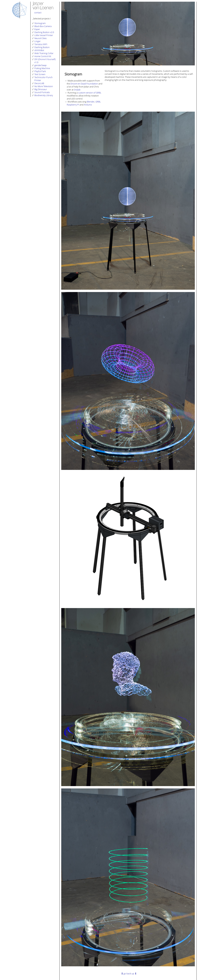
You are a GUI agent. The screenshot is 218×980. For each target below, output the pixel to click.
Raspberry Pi (73, 105)
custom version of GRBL (90, 93)
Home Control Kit (43, 56)
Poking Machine (42, 68)
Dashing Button (42, 47)
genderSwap (40, 65)
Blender (91, 102)
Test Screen (40, 74)
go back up (129, 973)
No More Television (44, 86)
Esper (37, 29)
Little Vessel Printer (44, 35)
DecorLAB (39, 83)
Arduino (88, 105)
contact (38, 13)
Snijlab (77, 90)
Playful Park (40, 71)
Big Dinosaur (41, 89)
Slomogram (40, 23)
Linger (37, 41)
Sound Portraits (42, 92)
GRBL (98, 102)
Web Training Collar (44, 53)
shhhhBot (39, 50)
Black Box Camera (43, 26)
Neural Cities (40, 38)
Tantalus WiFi (41, 44)
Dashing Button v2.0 (44, 32)
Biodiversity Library (44, 95)
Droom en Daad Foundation (84, 84)
